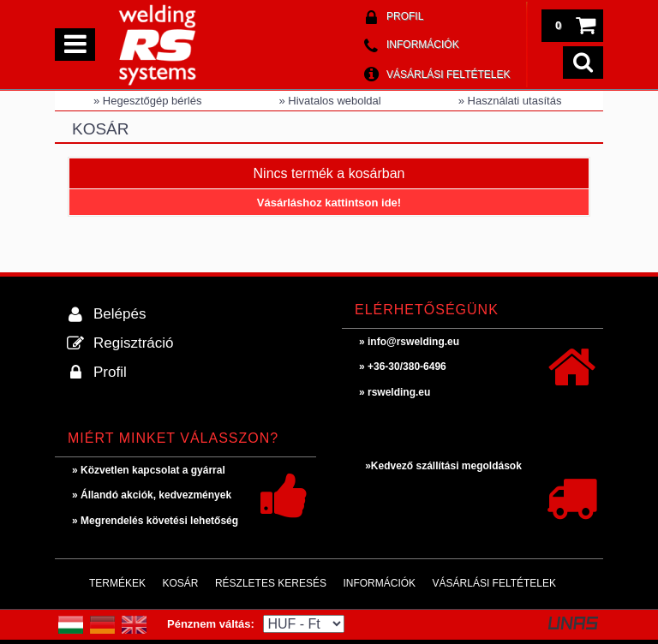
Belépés (120, 314)
